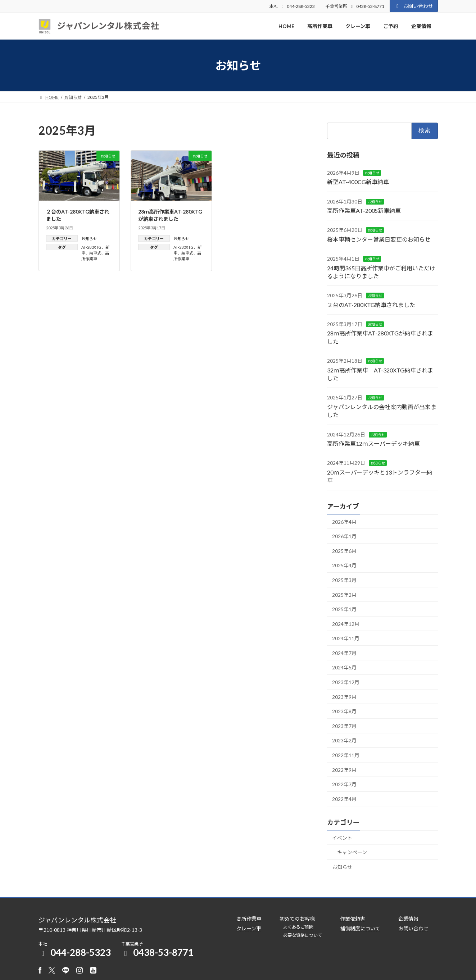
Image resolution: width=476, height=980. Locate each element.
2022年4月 (344, 799)
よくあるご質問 (298, 927)
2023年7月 (344, 726)
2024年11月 (346, 639)
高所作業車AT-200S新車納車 (364, 210)
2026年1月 (344, 537)
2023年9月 (344, 697)
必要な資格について (303, 935)
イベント (342, 838)
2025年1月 (344, 609)
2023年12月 (346, 682)
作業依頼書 (353, 919)
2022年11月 (346, 755)
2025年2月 (344, 595)
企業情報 (408, 919)
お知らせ (89, 239)
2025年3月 (344, 580)
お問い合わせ (414, 6)
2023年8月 (344, 712)
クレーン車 (249, 928)
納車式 (95, 253)
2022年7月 (344, 785)
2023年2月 (344, 741)
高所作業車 (249, 919)
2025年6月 (344, 551)
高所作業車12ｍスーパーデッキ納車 (373, 443)
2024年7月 (344, 653)
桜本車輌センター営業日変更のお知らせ (379, 239)
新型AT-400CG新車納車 (358, 182)
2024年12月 (346, 624)
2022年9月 (344, 770)
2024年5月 (344, 668)
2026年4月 (344, 522)
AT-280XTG (91, 247)
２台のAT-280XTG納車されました (371, 305)
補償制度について (360, 928)
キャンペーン (352, 853)
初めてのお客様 (297, 919)
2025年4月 (344, 566)
